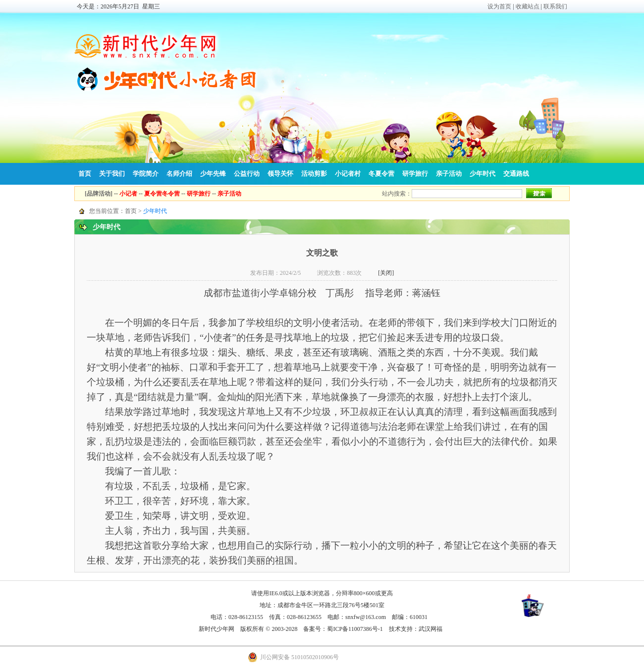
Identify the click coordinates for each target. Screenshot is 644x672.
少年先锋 (213, 174)
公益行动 (247, 174)
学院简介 (146, 174)
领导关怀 (280, 174)
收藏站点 (528, 6)
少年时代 (483, 174)
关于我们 (112, 174)
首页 (85, 174)
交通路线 (516, 174)
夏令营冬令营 (162, 194)
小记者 (128, 194)
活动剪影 (314, 174)
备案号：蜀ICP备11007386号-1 (343, 629)
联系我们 (555, 6)
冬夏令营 (381, 174)
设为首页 (499, 6)
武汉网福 (430, 629)
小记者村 (348, 174)
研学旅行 (415, 174)
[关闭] (386, 273)
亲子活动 (449, 174)
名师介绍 (179, 174)
